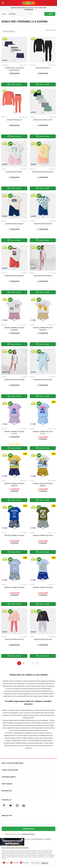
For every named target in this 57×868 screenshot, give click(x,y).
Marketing (26, 863)
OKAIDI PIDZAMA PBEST (14, 172)
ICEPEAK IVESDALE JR (43, 68)
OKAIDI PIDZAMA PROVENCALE (43, 172)
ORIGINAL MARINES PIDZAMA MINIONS (14, 485)
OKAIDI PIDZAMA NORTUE (43, 224)
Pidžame (4, 169)
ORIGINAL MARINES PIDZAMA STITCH (14, 433)
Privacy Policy (38, 839)
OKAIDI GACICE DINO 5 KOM (43, 120)
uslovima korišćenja (28, 834)
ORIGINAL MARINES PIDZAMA (14, 535)
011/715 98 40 (29, 9)
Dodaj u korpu (14, 84)
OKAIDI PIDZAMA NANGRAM (14, 276)
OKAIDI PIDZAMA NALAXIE (43, 639)
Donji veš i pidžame (34, 117)
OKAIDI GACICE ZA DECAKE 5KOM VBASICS (14, 69)
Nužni (7, 863)
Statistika (16, 863)
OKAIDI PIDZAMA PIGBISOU (43, 276)
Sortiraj (4, 14)
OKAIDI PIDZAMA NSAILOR (14, 224)
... (28, 663)
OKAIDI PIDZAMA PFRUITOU (14, 639)
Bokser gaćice (5, 65)
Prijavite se (28, 829)
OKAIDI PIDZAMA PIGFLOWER (14, 380)
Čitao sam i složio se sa (20, 834)
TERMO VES (33, 65)
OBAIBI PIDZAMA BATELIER (43, 380)
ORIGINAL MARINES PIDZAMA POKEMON (14, 329)
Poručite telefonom (28, 8)
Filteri (50, 14)
